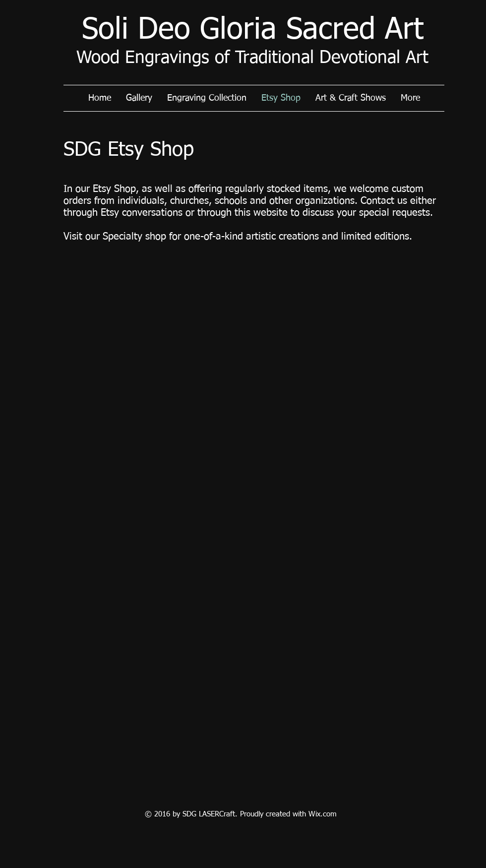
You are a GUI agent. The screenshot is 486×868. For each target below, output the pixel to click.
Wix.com (323, 814)
